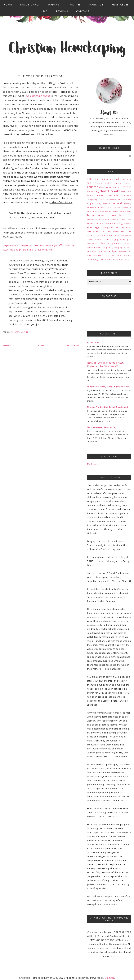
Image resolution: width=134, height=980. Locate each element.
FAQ (45, 11)
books (128, 183)
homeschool (117, 215)
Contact (83, 11)
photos (104, 243)
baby (129, 179)
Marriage (96, 5)
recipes (113, 251)
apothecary (119, 179)
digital (124, 192)
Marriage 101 (108, 228)
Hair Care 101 (108, 207)
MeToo (117, 232)
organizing (109, 239)
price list (127, 248)
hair (97, 207)
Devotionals (30, 5)
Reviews (62, 11)
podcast (117, 243)
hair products (124, 208)
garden (106, 204)
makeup (128, 224)
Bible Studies (94, 183)
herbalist (99, 212)
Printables (120, 5)
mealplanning (102, 231)
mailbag (118, 223)
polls (99, 248)
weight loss (119, 260)
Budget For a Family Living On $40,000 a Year (109, 387)
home (116, 212)
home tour (126, 212)
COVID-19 (127, 187)
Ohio (117, 236)
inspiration (104, 219)
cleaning (104, 187)
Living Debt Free (122, 220)
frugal (90, 204)
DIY (130, 192)
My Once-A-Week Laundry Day (102, 427)
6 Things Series (95, 179)
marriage (93, 227)
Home (8, 5)
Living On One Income (100, 223)
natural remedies (97, 235)
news (110, 235)
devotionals (110, 191)
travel (102, 260)
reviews (123, 252)
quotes (102, 251)
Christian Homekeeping (67, 49)
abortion (108, 179)
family (100, 196)
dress (90, 196)
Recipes (75, 5)
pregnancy (107, 247)
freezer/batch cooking (119, 200)
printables (92, 252)
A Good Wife (93, 342)
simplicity (98, 256)
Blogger (110, 978)
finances (113, 195)
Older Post (73, 345)
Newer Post (9, 345)
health (90, 211)
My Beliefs (93, 464)
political (91, 247)
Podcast (55, 5)
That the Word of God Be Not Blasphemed (108, 407)
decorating (93, 192)
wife (128, 260)
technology (93, 260)
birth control (113, 183)
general (117, 203)
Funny (98, 204)
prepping (118, 248)
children (15, 332)
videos (109, 259)
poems (128, 243)
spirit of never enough (118, 256)
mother (25, 332)
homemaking (96, 215)
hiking (108, 211)
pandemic (122, 240)
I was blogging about (37, 96)
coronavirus (115, 187)
